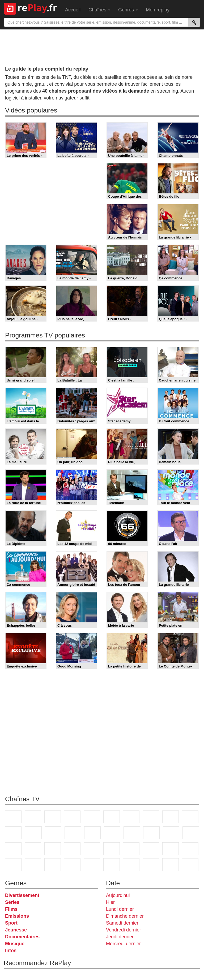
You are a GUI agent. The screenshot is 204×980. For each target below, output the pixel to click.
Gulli (171, 849)
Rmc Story (112, 833)
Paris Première (171, 833)
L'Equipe (151, 849)
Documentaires (22, 937)
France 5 (92, 817)
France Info (191, 833)
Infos (11, 951)
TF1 (13, 817)
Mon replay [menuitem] (158, 10)
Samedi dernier (122, 923)
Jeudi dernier (120, 937)
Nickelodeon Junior (92, 865)
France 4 (13, 833)
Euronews (72, 849)
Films (11, 909)
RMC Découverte (92, 833)
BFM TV (33, 849)
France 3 (53, 817)
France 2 (33, 817)
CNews (13, 849)
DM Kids (53, 865)
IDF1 (131, 865)
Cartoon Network (13, 865)
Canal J (190, 849)
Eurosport (131, 849)
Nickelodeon (72, 865)
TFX (190, 817)
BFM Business (53, 849)
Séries (12, 902)
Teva (151, 833)
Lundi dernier (120, 909)
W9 (151, 817)
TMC (171, 817)
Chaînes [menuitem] (99, 10)
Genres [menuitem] (128, 10)
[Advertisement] (102, 45)
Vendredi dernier (124, 930)
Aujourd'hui (118, 895)
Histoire (112, 865)
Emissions (17, 916)
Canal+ (72, 817)
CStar (33, 833)
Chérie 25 (132, 833)
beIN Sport (112, 849)
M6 (112, 817)
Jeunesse (16, 930)
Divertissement (22, 895)
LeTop (171, 865)
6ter (73, 833)
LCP (151, 865)
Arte (131, 817)
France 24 (92, 849)
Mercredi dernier (123, 944)
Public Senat (190, 865)
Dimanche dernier (125, 916)
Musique (15, 944)
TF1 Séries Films (53, 833)
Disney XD (33, 865)
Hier (110, 902)
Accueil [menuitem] (73, 10)
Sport (11, 923)
